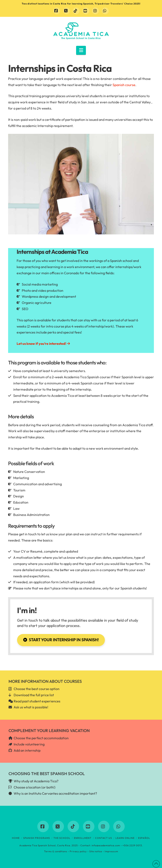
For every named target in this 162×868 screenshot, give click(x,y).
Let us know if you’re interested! (43, 344)
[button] (81, 50)
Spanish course (124, 85)
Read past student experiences (37, 701)
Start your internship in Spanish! (61, 640)
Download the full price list (34, 695)
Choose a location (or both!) (35, 787)
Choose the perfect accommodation (41, 738)
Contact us (103, 838)
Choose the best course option (37, 689)
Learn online (125, 838)
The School (62, 838)
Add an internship (27, 750)
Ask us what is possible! (31, 707)
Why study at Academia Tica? (36, 781)
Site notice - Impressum (104, 851)
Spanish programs (37, 838)
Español (144, 838)
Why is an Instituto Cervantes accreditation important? (55, 793)
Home (16, 838)
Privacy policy (78, 851)
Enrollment (83, 838)
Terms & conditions (56, 851)
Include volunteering (29, 744)
